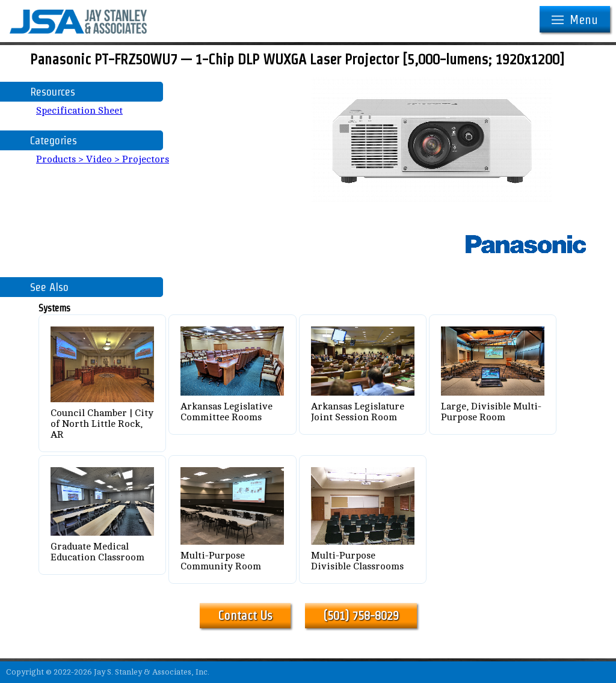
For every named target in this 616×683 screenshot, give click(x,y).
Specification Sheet (79, 111)
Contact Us (245, 616)
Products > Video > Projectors (103, 159)
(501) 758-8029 (361, 616)
